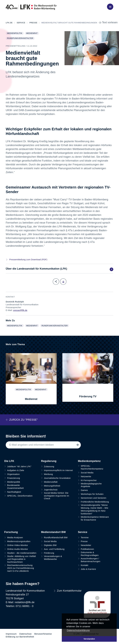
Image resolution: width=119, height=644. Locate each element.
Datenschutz (25, 634)
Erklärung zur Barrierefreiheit (20, 637)
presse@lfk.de (20, 310)
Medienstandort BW (53, 532)
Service (83, 532)
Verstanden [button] (89, 639)
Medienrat (33, 33)
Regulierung (49, 461)
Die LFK (9, 461)
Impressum (11, 634)
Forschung (11, 532)
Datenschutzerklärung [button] (78, 630)
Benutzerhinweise (43, 634)
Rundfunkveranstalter (21, 38)
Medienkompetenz (89, 461)
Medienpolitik (15, 33)
